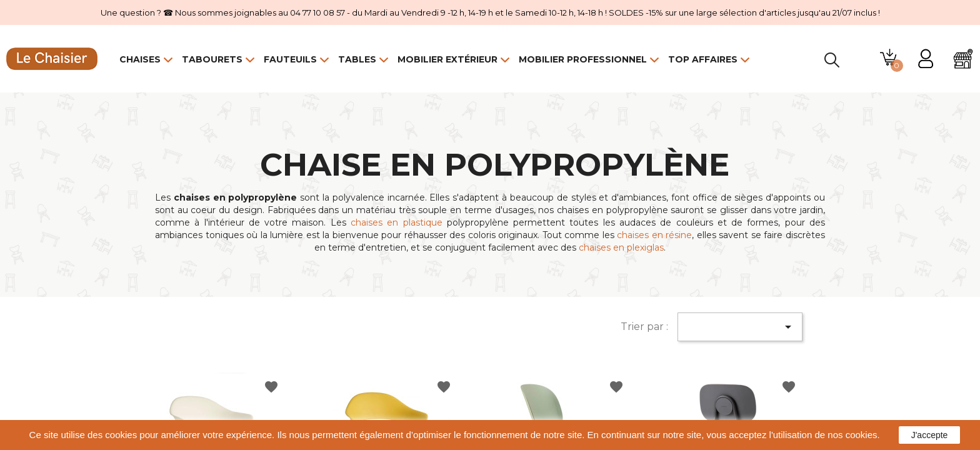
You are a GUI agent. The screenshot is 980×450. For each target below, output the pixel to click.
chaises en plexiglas (621, 247)
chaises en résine (654, 235)
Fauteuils (290, 59)
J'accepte (930, 435)
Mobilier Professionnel (583, 59)
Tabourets (212, 59)
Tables (357, 59)
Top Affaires (703, 59)
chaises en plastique (397, 222)
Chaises (140, 59)
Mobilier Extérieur (447, 59)
